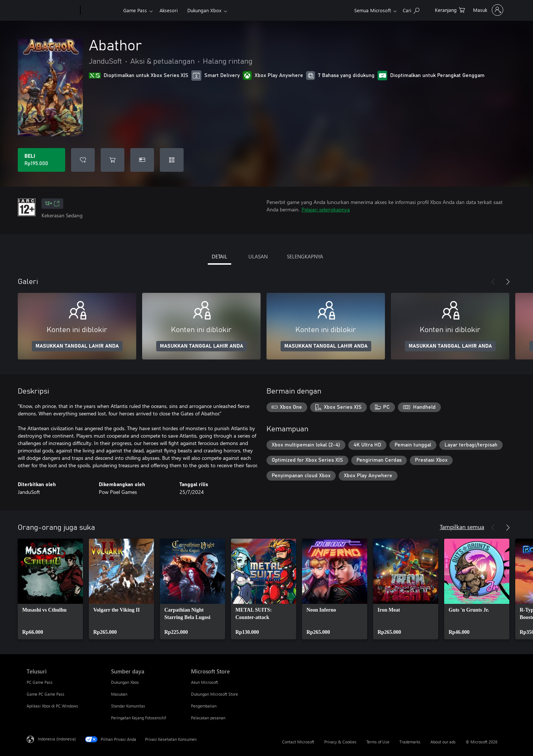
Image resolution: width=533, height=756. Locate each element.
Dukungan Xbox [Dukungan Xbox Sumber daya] (125, 682)
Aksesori (169, 10)
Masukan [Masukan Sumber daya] (119, 694)
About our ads (443, 742)
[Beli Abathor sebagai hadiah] (142, 160)
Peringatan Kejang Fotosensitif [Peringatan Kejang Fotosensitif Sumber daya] (138, 718)
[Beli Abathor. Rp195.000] (41, 160)
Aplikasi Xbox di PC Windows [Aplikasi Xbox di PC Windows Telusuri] (52, 706)
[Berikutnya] (508, 282)
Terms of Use (378, 742)
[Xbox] (101, 10)
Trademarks (410, 742)
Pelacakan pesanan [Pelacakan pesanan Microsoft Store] (208, 718)
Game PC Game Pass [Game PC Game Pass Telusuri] (46, 694)
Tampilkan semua (462, 527)
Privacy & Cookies (340, 742)
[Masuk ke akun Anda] (487, 10)
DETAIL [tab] (219, 256)
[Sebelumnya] (493, 282)
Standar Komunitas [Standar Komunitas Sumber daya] (128, 706)
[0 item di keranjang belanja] (450, 9)
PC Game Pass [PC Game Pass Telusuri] (40, 682)
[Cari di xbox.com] (411, 9)
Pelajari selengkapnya (326, 209)
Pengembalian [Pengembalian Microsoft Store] (204, 706)
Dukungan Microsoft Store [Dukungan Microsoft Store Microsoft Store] (214, 694)
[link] (50, 589)
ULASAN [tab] (258, 256)
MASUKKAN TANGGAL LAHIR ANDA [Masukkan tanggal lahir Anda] (77, 346)
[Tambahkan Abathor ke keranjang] (113, 160)
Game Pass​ (135, 10)
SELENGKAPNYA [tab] (305, 256)
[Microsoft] (52, 10)
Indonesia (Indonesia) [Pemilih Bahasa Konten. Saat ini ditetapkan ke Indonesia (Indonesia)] (57, 739)
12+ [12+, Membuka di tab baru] (52, 204)
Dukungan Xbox (204, 10)
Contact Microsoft (298, 742)
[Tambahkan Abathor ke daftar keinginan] (83, 160)
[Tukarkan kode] (172, 160)
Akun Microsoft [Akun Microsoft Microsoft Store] (205, 682)
